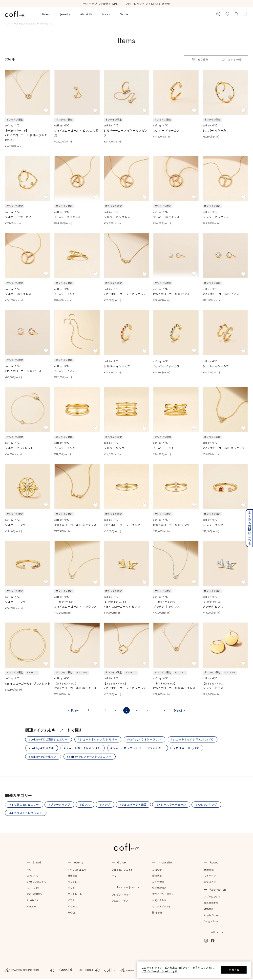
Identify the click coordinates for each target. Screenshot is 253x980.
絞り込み (200, 59)
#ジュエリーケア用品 (135, 805)
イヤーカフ (74, 907)
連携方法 (209, 910)
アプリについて (212, 898)
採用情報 (157, 913)
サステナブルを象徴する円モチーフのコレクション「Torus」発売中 (127, 4)
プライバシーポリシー (164, 895)
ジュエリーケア (120, 901)
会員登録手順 (211, 904)
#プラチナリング (60, 805)
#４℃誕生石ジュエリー (24, 805)
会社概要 (157, 877)
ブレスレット (75, 895)
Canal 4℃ (32, 877)
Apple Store (211, 916)
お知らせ (157, 870)
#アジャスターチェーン (173, 805)
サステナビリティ (162, 907)
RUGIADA (32, 901)
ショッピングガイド (122, 870)
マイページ (210, 877)
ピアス (71, 901)
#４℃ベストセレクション (26, 814)
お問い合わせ (159, 901)
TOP (7, 24)
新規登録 (209, 870)
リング (71, 889)
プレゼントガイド (121, 896)
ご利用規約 (158, 883)
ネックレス (74, 883)
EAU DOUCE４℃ (36, 883)
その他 (71, 913)
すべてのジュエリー (78, 870)
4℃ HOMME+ (35, 895)
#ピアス (86, 805)
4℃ (29, 870)
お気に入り (210, 883)
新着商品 (73, 877)
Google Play (211, 922)
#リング (106, 805)
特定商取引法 (159, 889)
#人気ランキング (208, 805)
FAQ (114, 877)
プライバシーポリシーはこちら (159, 971)
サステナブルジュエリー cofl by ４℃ (34, 24)
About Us (86, 14)
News (106, 14)
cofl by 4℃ (33, 889)
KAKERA (32, 907)
